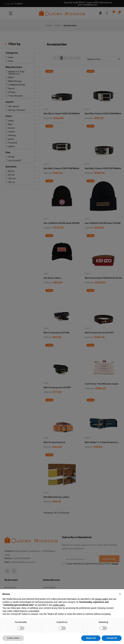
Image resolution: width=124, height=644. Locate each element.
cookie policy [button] (59, 605)
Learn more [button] (13, 638)
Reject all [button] (91, 638)
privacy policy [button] (102, 599)
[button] (120, 594)
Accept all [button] (112, 638)
